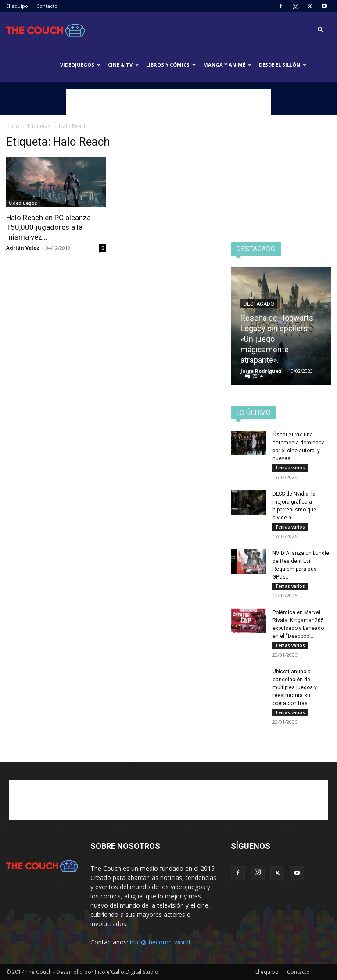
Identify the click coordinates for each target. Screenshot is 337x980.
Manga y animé (228, 65)
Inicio (13, 126)
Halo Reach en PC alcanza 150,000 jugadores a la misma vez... (48, 227)
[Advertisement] (168, 102)
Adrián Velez (23, 248)
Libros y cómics (171, 65)
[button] (320, 30)
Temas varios (290, 468)
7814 (258, 376)
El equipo (17, 6)
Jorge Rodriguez (261, 371)
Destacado (259, 304)
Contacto (47, 6)
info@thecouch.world (160, 942)
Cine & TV (124, 65)
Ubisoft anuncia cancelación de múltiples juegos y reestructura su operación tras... (295, 687)
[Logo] (46, 30)
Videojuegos (81, 65)
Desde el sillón (283, 65)
